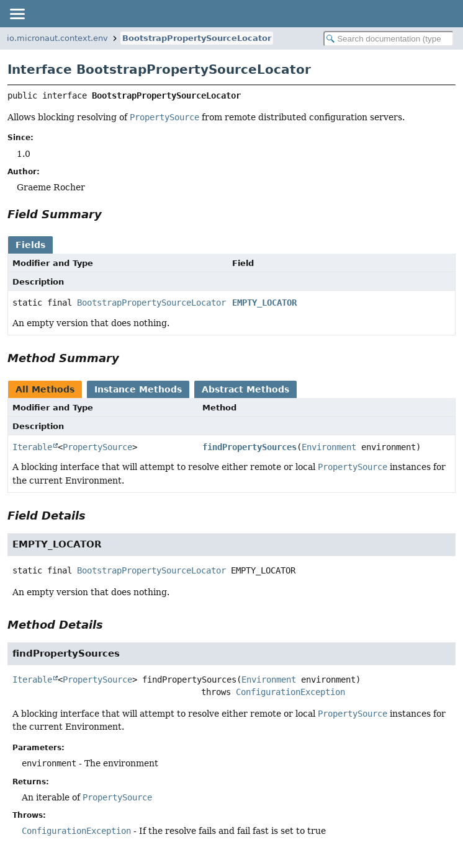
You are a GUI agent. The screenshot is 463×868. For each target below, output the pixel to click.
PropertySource (97, 447)
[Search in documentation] (389, 39)
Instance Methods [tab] (138, 389)
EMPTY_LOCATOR (264, 303)
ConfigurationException (290, 692)
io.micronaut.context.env (57, 38)
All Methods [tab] (45, 389)
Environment (329, 447)
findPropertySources (249, 447)
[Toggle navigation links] (17, 14)
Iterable (32, 447)
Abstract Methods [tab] (245, 389)
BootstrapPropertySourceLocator (197, 38)
